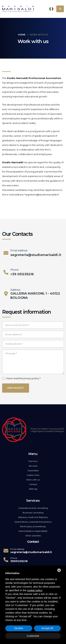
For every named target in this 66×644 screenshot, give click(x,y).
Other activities (33, 536)
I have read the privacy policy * (23, 378)
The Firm (33, 461)
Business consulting (33, 513)
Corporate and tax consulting (33, 508)
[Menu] (60, 9)
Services (33, 466)
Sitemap (33, 489)
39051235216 (19, 561)
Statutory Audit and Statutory (33, 517)
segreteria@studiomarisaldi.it (36, 255)
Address (15, 290)
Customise (33, 636)
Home (22, 35)
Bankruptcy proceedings (33, 526)
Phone (15, 270)
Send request (16, 388)
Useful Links (33, 475)
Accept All (47, 628)
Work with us (33, 480)
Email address (19, 251)
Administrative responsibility (33, 531)
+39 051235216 (22, 274)
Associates (33, 471)
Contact (33, 484)
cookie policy (35, 590)
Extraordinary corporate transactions (33, 522)
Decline (19, 628)
